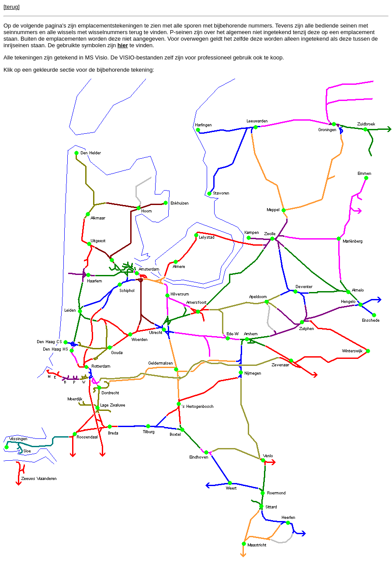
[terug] (12, 7)
